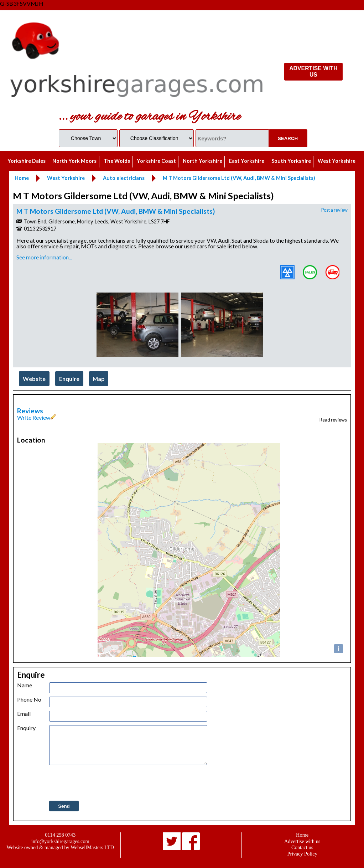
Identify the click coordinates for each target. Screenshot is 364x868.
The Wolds (117, 161)
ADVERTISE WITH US (313, 71)
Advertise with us (302, 841)
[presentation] (103, 783)
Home (302, 835)
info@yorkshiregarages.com (60, 841)
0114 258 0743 (60, 835)
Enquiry (26, 728)
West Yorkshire (337, 161)
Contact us (302, 847)
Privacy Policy (302, 854)
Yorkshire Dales (27, 161)
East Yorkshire (247, 161)
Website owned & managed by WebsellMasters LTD (60, 847)
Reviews (30, 411)
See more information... (44, 257)
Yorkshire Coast (156, 161)
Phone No (29, 699)
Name (25, 685)
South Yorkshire (291, 161)
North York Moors (74, 161)
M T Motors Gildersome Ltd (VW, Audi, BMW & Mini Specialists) (116, 211)
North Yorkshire (202, 161)
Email (24, 714)
